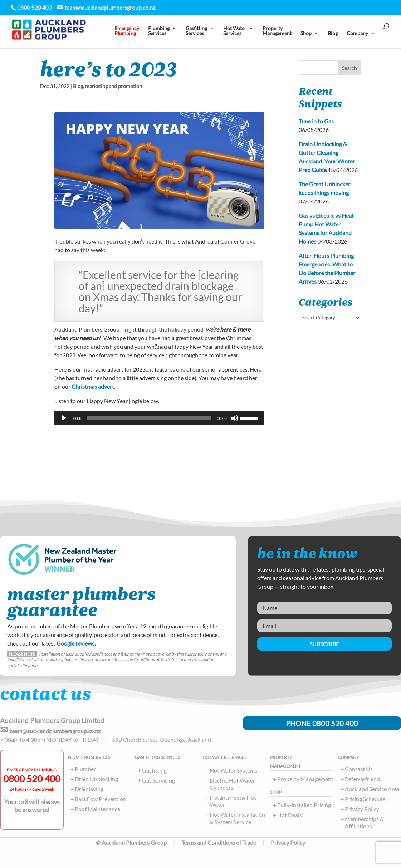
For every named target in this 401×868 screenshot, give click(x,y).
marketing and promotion (114, 86)
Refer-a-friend (362, 779)
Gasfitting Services (196, 31)
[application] (159, 418)
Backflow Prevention (101, 799)
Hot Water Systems (233, 770)
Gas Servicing (158, 780)
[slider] (149, 418)
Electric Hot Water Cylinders (232, 784)
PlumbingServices (159, 31)
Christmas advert (93, 386)
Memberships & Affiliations (364, 822)
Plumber (85, 769)
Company (357, 33)
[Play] (64, 418)
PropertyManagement (277, 31)
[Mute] (235, 418)
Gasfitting (154, 770)
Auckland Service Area (372, 789)
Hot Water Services (235, 31)
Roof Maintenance (97, 809)
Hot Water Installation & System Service (237, 818)
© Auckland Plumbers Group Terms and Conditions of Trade (176, 842)
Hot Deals (290, 815)
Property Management (305, 779)
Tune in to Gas (316, 121)
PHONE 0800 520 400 (322, 723)
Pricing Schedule (365, 799)
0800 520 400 (32, 779)
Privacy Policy (362, 809)
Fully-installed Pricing (304, 805)
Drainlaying (89, 789)
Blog (333, 33)
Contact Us (359, 769)
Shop (306, 33)
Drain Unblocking (96, 779)
